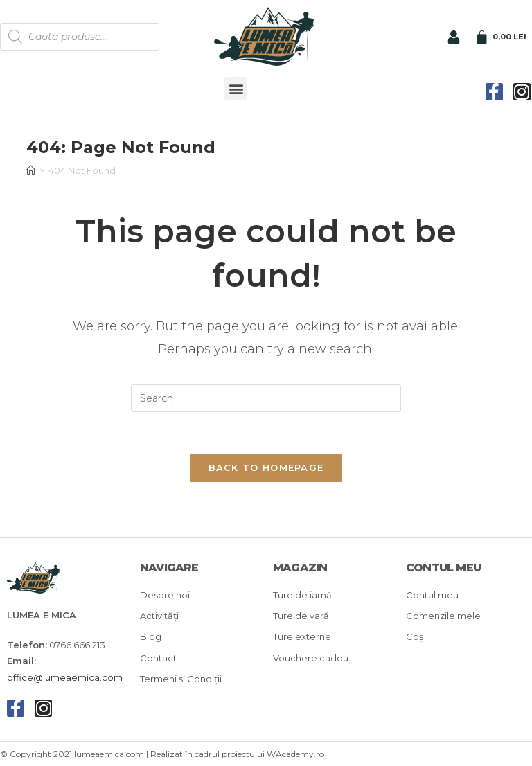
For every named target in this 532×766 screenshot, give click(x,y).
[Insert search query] (266, 398)
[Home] (31, 170)
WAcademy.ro (295, 755)
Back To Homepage (266, 467)
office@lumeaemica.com (65, 677)
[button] (236, 88)
